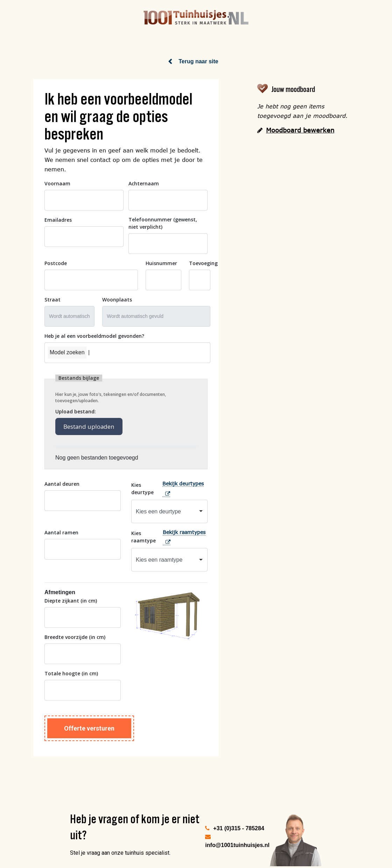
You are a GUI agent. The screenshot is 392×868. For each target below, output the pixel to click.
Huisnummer (161, 263)
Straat (52, 299)
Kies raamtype (143, 536)
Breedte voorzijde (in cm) (75, 637)
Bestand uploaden (89, 426)
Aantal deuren (62, 483)
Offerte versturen (89, 728)
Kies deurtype (142, 488)
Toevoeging (203, 263)
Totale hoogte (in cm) (71, 673)
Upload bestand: (76, 411)
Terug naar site (198, 61)
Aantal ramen (61, 532)
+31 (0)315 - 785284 (239, 828)
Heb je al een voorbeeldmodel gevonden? (94, 336)
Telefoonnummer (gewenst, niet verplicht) (163, 223)
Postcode (56, 263)
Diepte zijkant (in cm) (71, 600)
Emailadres (58, 219)
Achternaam (144, 183)
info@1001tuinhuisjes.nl (237, 845)
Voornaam (57, 183)
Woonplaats (117, 299)
